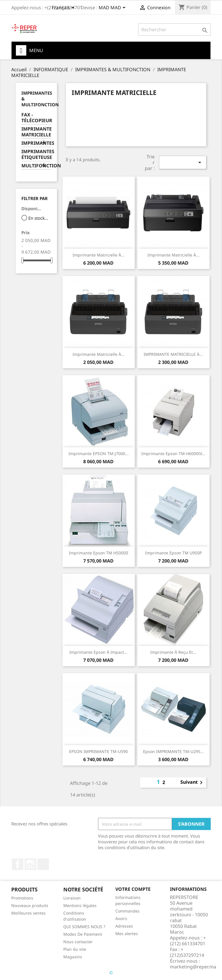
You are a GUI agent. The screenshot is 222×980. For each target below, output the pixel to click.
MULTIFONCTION (36, 166)
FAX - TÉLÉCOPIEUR (36, 118)
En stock (39, 218)
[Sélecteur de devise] (113, 8)
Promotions (22, 898)
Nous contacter (78, 942)
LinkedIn (43, 864)
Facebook (18, 864)
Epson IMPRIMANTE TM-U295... (173, 751)
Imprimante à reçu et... (173, 652)
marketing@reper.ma (193, 967)
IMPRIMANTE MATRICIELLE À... (173, 354)
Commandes (127, 911)
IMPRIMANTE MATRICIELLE (36, 132)
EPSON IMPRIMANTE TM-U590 (98, 751)
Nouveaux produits (30, 905)
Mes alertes (127, 934)
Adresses (124, 926)
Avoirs (121, 918)
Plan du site (75, 949)
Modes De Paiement (83, 934)
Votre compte (133, 889)
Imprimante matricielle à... (99, 255)
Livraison (72, 898)
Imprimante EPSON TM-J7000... (99, 454)
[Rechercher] (174, 30)
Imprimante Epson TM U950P (173, 553)
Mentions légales (80, 905)
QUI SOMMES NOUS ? (84, 927)
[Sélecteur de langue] (64, 8)
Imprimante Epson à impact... (98, 652)
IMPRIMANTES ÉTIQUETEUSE (36, 154)
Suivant (193, 783)
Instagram (30, 864)
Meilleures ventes (28, 913)
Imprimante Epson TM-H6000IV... (173, 454)
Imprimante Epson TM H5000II (99, 553)
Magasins (73, 957)
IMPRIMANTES (36, 143)
